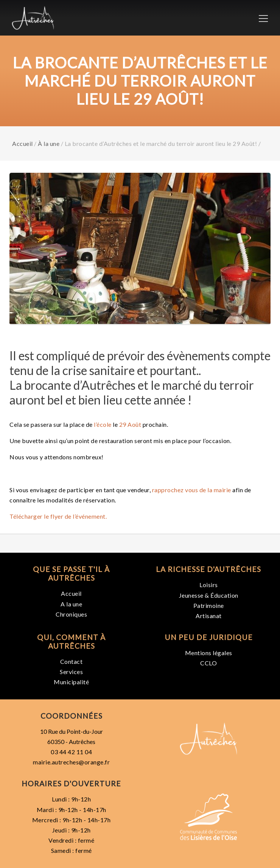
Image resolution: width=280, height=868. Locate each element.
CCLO (208, 663)
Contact (72, 661)
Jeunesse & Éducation (209, 595)
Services (71, 672)
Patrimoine (209, 605)
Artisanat (209, 616)
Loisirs (209, 585)
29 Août (130, 424)
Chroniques (71, 614)
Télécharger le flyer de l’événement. (58, 516)
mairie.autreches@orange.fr (71, 762)
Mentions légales (209, 653)
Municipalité (71, 682)
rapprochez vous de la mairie (192, 490)
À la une (49, 143)
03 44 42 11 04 (71, 752)
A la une (71, 604)
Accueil (23, 143)
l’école (103, 424)
